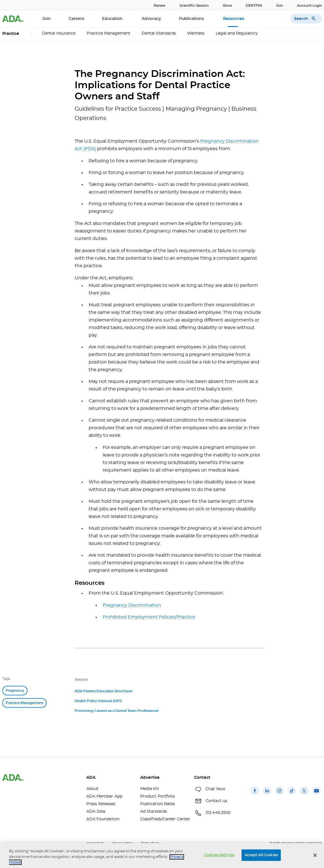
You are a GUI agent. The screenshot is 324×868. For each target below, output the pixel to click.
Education (113, 19)
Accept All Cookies (261, 855)
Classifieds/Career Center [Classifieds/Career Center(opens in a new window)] (163, 819)
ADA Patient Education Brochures (104, 691)
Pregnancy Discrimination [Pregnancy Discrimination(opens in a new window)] (132, 605)
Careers (76, 19)
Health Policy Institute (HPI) (98, 701)
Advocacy (151, 19)
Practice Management (109, 33)
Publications (192, 19)
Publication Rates (158, 804)
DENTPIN (254, 6)
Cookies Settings (219, 855)
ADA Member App (104, 796)
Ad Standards (154, 812)
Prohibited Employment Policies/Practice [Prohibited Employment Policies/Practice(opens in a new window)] (149, 617)
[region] (162, 856)
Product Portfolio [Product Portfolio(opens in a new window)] (158, 796)
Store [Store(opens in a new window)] (227, 6)
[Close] (315, 855)
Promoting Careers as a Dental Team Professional (116, 711)
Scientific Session (194, 6)
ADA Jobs (96, 812)
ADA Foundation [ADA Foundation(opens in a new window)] (103, 819)
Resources (234, 19)
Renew (160, 6)
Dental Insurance (59, 33)
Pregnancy (15, 691)
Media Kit (150, 789)
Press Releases (101, 804)
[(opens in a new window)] (255, 795)
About (93, 789)
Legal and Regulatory (237, 33)
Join (280, 6)
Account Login (310, 6)
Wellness (196, 33)
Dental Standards (159, 33)
